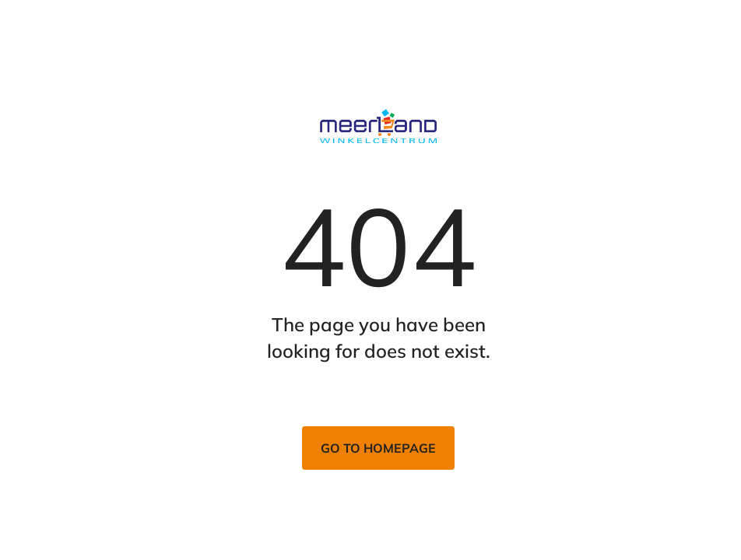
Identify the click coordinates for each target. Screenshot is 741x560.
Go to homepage (378, 448)
